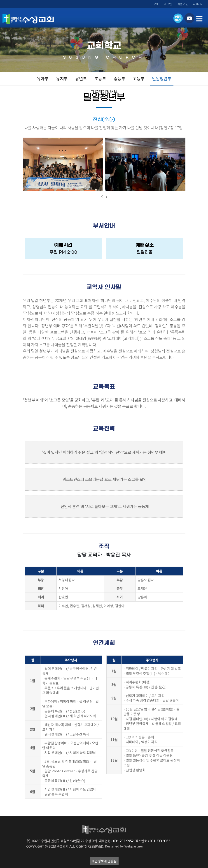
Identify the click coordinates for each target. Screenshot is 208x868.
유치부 (62, 78)
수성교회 (63, 846)
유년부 (81, 78)
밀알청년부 (162, 78)
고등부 (139, 78)
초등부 (100, 78)
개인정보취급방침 (104, 861)
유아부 (43, 78)
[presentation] (102, 196)
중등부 (119, 78)
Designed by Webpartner (124, 846)
